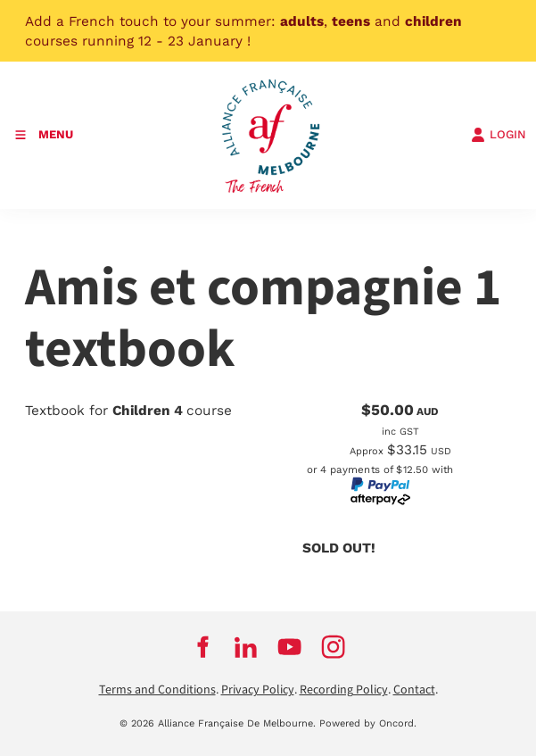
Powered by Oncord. (368, 723)
